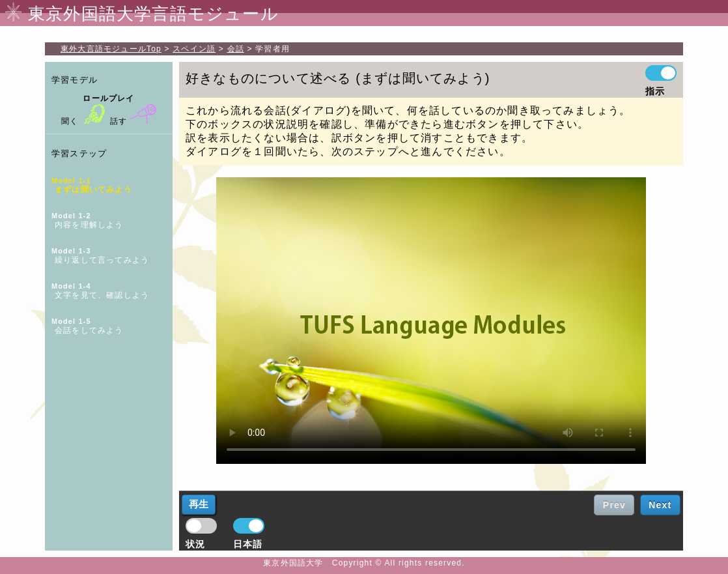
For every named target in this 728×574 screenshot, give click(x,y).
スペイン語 (194, 49)
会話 (236, 49)
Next (660, 505)
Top (111, 49)
